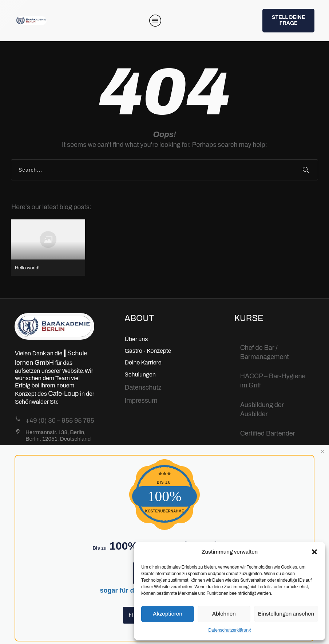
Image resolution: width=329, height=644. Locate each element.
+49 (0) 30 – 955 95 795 (60, 421)
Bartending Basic (265, 453)
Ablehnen (224, 614)
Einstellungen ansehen (286, 614)
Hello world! (48, 248)
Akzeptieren (168, 614)
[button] (314, 552)
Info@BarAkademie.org (60, 450)
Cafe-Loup (64, 394)
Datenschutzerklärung (230, 630)
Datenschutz (143, 387)
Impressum (141, 401)
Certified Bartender (268, 433)
